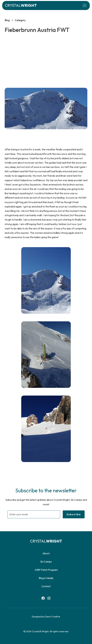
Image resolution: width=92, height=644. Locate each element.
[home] (21, 5)
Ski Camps (46, 562)
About (46, 553)
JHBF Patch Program (46, 570)
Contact (46, 586)
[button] (84, 5)
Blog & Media (46, 578)
